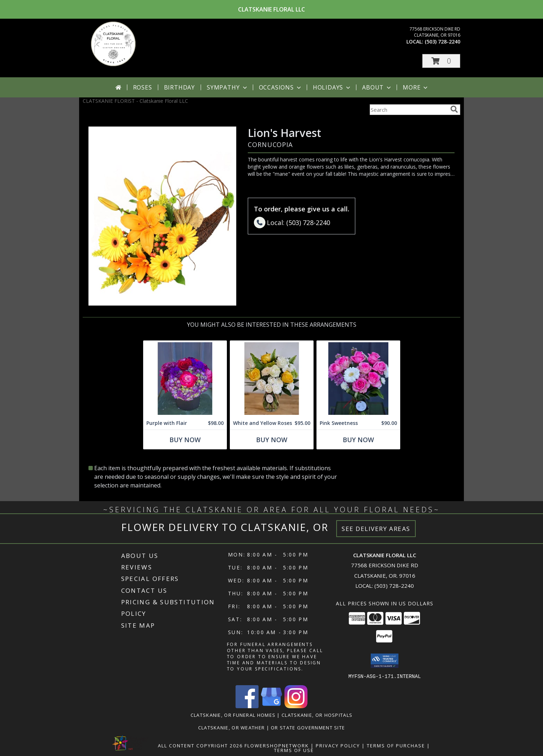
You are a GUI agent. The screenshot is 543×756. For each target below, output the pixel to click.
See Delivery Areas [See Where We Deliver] (376, 529)
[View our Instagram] (296, 706)
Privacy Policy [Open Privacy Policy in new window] (338, 745)
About (377, 87)
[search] (454, 109)
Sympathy (227, 87)
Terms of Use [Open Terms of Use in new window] (294, 750)
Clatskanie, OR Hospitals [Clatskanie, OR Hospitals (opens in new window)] (317, 715)
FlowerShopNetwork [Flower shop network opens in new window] (277, 745)
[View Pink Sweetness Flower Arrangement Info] (358, 379)
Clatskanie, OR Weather (232, 727)
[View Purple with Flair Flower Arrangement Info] (185, 379)
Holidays (332, 87)
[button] (441, 61)
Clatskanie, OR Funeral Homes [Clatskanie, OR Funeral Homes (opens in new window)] (233, 715)
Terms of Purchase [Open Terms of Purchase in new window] (396, 745)
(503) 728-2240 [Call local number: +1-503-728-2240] (442, 42)
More (416, 87)
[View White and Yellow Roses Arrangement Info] (272, 379)
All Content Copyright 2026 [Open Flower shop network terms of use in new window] (200, 745)
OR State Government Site (308, 727)
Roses (143, 87)
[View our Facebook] (247, 706)
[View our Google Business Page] (271, 706)
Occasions (281, 87)
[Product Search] (409, 110)
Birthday (179, 87)
